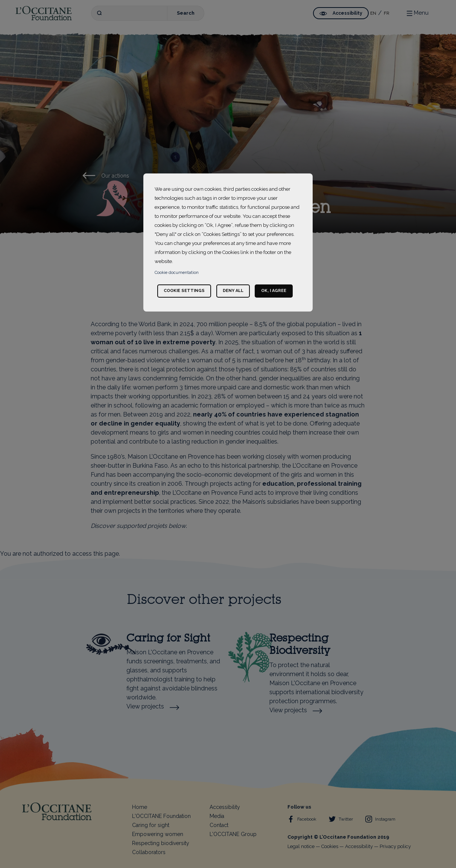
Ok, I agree (274, 291)
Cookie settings (184, 291)
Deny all (233, 291)
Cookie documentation (177, 273)
